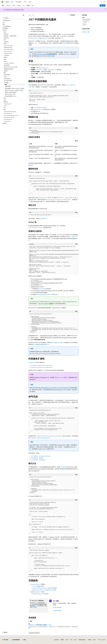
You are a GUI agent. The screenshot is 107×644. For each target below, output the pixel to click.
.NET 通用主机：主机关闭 (37, 458)
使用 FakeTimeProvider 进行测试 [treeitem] (11, 67)
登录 (104, 2)
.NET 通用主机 (64, 467)
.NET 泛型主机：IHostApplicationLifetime (41, 456)
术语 (84, 18)
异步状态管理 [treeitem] (7, 65)
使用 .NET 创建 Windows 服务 (44, 590)
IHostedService (45, 38)
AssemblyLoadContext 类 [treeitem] (9, 117)
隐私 (75, 640)
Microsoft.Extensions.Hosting (35, 228)
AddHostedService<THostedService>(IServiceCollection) (55, 388)
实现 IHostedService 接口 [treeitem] (10, 94)
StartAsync (37, 377)
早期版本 (62, 640)
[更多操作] (77, 15)
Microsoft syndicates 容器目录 (46, 304)
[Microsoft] (3, 2)
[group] (53, 260)
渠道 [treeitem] (5, 100)
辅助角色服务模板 (86, 19)
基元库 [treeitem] (5, 77)
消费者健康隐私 (82, 640)
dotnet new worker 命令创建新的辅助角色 (47, 54)
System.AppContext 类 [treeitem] (9, 50)
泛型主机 (65, 43)
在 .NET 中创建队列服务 (38, 586)
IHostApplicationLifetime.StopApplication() (40, 438)
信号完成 (84, 23)
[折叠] (23, 15)
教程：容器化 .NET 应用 (56, 343)
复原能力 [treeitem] (6, 71)
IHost (39, 111)
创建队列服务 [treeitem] (8, 86)
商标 (94, 640)
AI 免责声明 (56, 640)
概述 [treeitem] (5, 32)
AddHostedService (38, 109)
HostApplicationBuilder (41, 107)
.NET (33, 15)
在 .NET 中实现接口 (41, 594)
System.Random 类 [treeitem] (8, 53)
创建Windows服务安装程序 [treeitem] (11, 92)
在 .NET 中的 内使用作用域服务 (45, 588)
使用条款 (90, 640)
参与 (71, 640)
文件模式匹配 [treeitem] (7, 75)
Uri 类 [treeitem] (5, 106)
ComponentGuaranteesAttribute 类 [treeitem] (11, 116)
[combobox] (13, 18)
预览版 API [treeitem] (6, 34)
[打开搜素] (102, 2)
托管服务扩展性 (86, 21)
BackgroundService (33, 38)
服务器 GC (50, 163)
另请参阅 (84, 25)
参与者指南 (34, 607)
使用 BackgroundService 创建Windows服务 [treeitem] (14, 90)
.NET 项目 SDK (43, 218)
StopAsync (44, 377)
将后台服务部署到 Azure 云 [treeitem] (11, 96)
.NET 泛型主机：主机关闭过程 (38, 460)
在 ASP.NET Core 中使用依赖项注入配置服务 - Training (40, 625)
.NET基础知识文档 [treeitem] (7, 20)
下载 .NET (103, 5)
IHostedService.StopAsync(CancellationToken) (42, 367)
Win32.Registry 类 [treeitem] (8, 104)
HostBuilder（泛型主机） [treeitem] (9, 63)
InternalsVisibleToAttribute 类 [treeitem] (10, 112)
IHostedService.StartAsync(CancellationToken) (42, 365)
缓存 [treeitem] (5, 98)
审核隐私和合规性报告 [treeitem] (9, 69)
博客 (67, 640)
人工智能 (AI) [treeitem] (7, 55)
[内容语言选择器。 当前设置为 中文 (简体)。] (5, 640)
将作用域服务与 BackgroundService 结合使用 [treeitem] (14, 88)
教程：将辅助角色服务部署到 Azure (41, 344)
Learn (30, 15)
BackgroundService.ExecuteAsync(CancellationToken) (58, 200)
